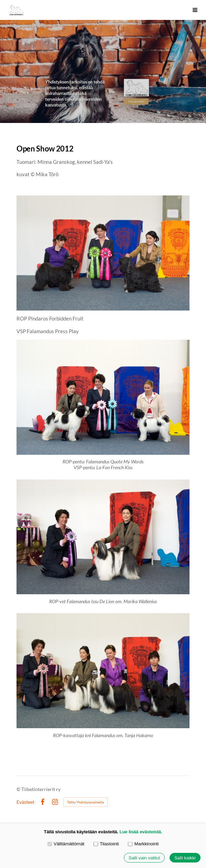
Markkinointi (143, 844)
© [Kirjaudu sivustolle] (19, 789)
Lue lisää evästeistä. (141, 832)
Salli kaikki (185, 858)
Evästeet (25, 802)
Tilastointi (106, 844)
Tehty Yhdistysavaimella (85, 802)
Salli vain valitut (144, 858)
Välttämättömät (66, 844)
